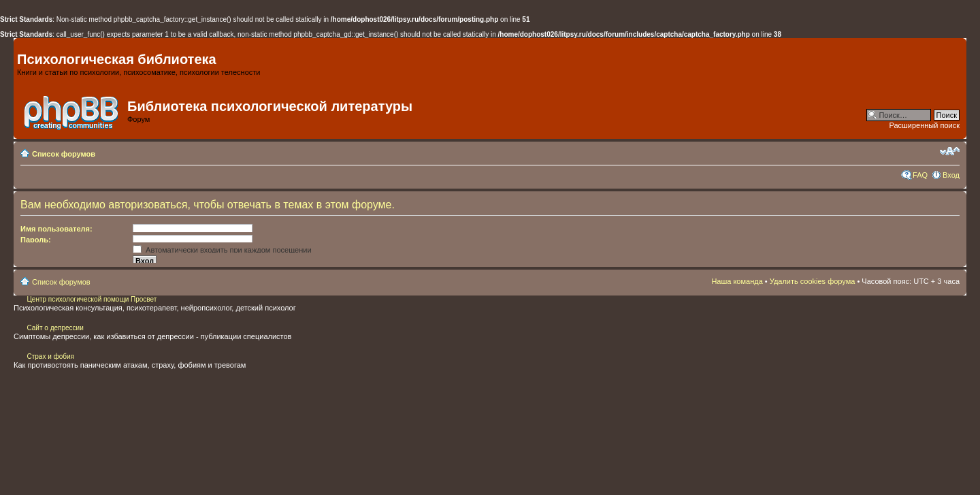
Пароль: (36, 240)
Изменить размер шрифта (950, 151)
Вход (951, 175)
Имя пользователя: (56, 229)
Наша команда (737, 281)
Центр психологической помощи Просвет (91, 299)
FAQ (920, 175)
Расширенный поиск (924, 125)
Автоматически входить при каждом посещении (222, 250)
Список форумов (64, 154)
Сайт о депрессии (55, 328)
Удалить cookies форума (813, 281)
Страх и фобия (50, 356)
